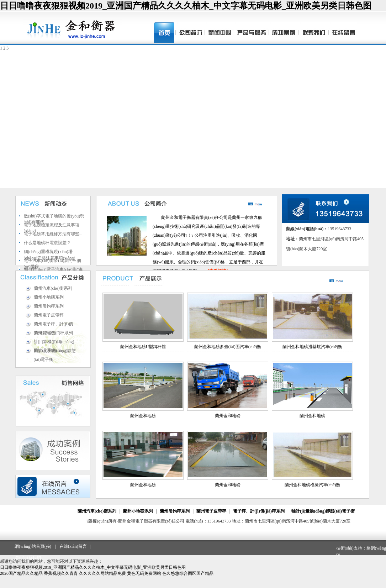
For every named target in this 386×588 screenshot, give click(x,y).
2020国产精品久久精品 (21, 573)
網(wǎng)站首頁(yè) (33, 546)
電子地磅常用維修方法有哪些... (53, 234)
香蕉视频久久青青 (61, 573)
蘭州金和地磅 (143, 416)
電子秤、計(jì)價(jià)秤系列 (259, 511)
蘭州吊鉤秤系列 (49, 306)
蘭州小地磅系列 (49, 297)
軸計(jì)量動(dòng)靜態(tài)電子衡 (323, 511)
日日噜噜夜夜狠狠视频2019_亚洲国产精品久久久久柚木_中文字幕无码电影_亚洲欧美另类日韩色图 (186, 6)
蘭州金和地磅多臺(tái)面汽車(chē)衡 (228, 347)
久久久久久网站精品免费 (102, 573)
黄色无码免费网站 (144, 573)
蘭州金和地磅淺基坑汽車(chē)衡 (313, 347)
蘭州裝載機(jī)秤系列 (54, 333)
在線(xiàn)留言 (73, 546)
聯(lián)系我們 (28, 558)
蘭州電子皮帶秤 (49, 315)
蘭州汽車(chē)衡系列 (53, 288)
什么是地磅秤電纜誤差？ (47, 243)
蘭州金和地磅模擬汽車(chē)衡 (313, 485)
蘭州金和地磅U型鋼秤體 (143, 347)
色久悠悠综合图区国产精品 (188, 573)
